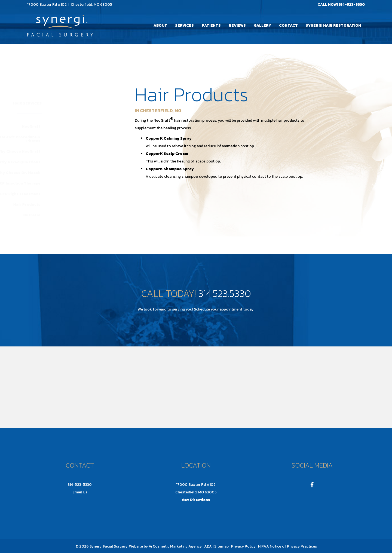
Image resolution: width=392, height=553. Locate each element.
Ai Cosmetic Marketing (168, 546)
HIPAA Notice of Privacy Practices (287, 546)
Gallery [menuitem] (262, 25)
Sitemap (221, 546)
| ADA (207, 546)
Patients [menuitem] (211, 25)
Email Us (80, 492)
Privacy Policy (243, 546)
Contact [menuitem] (288, 25)
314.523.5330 (225, 293)
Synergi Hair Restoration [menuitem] (333, 25)
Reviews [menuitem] (237, 25)
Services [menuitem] (184, 25)
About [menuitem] (160, 25)
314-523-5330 (352, 4)
